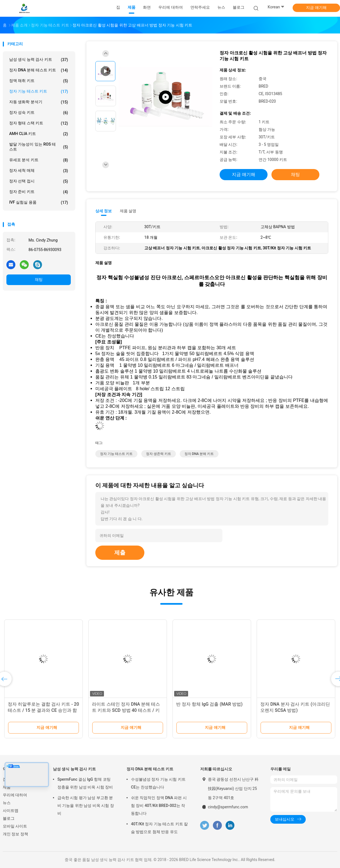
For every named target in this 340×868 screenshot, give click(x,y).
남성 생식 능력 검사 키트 (39, 60)
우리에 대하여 (15, 795)
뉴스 (7, 803)
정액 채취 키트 (39, 81)
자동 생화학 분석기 (39, 102)
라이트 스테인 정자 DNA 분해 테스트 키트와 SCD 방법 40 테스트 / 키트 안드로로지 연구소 (126, 710)
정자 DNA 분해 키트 (199, 454)
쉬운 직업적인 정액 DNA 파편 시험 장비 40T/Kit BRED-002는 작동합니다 (159, 806)
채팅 (39, 279)
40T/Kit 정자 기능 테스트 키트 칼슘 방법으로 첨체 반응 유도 (159, 828)
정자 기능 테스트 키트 (39, 91)
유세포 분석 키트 (39, 160)
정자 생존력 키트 (159, 454)
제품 (7, 787)
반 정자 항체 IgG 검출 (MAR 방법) (209, 704)
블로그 (9, 818)
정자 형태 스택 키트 (39, 123)
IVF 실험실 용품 (39, 202)
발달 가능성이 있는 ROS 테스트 (39, 147)
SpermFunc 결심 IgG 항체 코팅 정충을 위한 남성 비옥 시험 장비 (85, 783)
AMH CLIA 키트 (39, 134)
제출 (120, 553)
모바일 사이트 (15, 826)
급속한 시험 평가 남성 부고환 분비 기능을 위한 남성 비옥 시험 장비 (86, 806)
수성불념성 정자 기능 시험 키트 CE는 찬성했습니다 (158, 783)
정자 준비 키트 (39, 192)
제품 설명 (128, 211)
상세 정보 (104, 211)
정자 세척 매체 (39, 171)
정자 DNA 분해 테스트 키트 (39, 70)
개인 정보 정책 (15, 834)
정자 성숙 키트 (39, 113)
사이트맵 (11, 811)
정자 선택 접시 (39, 181)
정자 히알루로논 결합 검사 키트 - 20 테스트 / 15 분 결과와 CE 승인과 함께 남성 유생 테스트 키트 (43, 710)
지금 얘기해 (316, 8)
